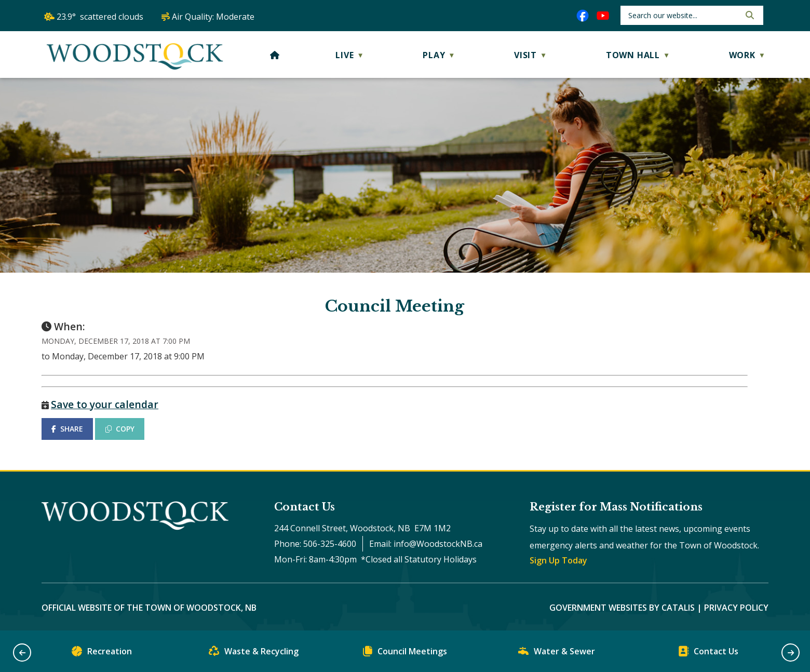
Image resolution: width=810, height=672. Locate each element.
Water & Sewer (557, 654)
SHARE (67, 429)
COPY (120, 429)
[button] (749, 15)
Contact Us (708, 654)
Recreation (102, 654)
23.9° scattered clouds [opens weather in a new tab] (100, 17)
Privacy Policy (736, 608)
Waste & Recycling (254, 654)
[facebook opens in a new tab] (583, 16)
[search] (683, 15)
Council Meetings (405, 654)
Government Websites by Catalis (622, 608)
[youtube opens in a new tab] (603, 16)
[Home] (275, 55)
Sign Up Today (558, 560)
